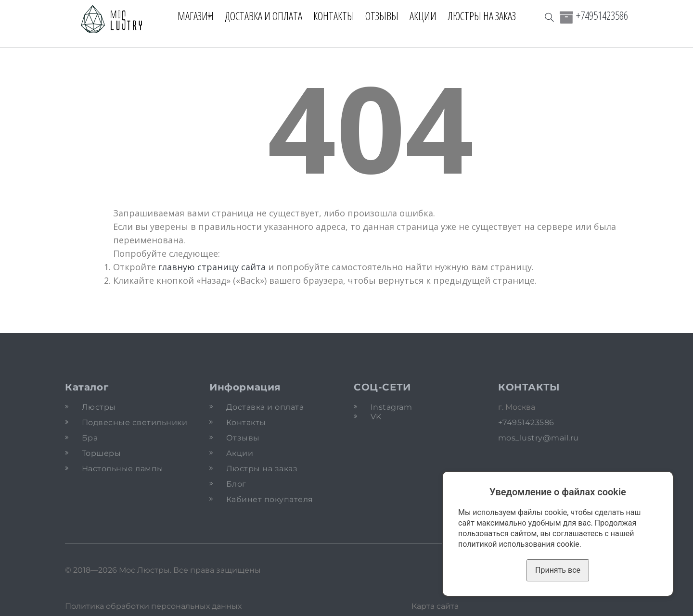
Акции (428, 16)
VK (376, 417)
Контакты (339, 16)
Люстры (99, 407)
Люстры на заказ (487, 16)
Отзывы (387, 16)
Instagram (391, 407)
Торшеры (101, 453)
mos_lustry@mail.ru (539, 438)
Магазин (190, 16)
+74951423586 (602, 15)
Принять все (558, 570)
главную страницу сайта (212, 267)
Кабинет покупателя (270, 499)
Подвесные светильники (135, 422)
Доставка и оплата (269, 16)
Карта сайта (435, 606)
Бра (90, 438)
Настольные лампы (123, 469)
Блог (236, 484)
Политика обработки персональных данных (153, 606)
